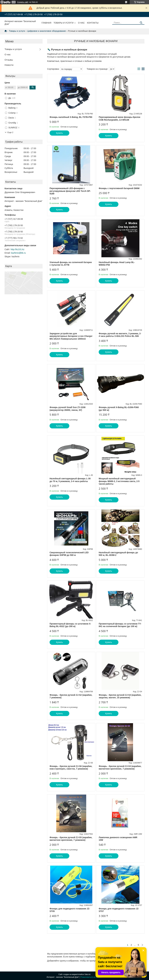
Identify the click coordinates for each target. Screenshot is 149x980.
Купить (59, 133)
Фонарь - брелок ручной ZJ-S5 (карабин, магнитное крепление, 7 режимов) (71, 839)
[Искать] (141, 23)
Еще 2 (10, 132)
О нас (81, 23)
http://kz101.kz (17, 249)
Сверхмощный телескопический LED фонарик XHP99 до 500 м (69, 554)
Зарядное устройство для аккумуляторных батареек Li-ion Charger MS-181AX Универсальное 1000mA (71, 336)
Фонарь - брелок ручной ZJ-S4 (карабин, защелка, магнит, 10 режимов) (120, 696)
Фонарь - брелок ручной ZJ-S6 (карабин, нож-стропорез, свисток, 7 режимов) (71, 768)
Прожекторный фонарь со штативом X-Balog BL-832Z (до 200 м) (70, 625)
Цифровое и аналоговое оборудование (47, 31)
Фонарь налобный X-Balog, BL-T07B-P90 (71, 117)
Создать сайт (23, 2)
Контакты (93, 23)
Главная (46, 23)
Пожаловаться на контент (91, 977)
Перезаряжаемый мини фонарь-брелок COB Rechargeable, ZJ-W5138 (119, 118)
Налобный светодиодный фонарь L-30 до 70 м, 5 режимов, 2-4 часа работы (70, 480)
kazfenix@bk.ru (18, 253)
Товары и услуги (63, 23)
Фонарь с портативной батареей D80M (119, 188)
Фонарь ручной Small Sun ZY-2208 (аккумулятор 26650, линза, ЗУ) (68, 409)
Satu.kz (87, 974)
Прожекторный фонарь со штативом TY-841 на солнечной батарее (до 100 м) (120, 625)
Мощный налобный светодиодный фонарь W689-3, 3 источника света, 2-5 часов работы (119, 481)
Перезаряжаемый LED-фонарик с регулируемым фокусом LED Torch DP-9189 (70, 191)
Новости (9, 65)
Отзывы (9, 60)
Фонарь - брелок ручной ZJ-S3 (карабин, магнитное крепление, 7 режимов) (120, 768)
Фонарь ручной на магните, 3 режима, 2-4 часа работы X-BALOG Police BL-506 (120, 335)
